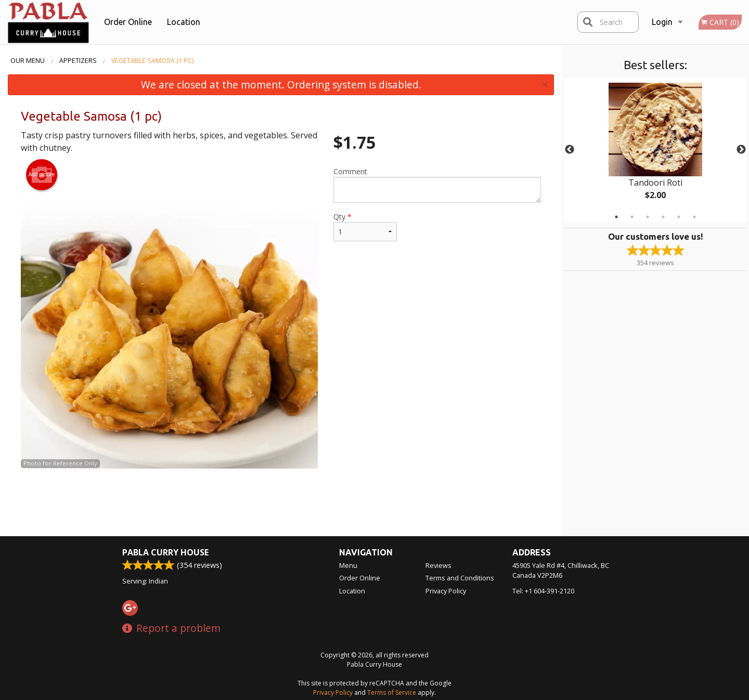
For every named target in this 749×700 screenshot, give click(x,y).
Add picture (42, 175)
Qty (365, 226)
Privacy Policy (446, 591)
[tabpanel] (655, 150)
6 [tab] (694, 217)
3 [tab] (648, 217)
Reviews (438, 565)
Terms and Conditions (460, 578)
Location (184, 22)
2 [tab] (632, 217)
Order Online (128, 22)
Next (741, 150)
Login (662, 22)
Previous (570, 150)
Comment (437, 185)
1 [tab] (616, 217)
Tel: (543, 591)
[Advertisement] (281, 502)
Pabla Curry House (165, 552)
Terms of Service (392, 692)
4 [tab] (663, 217)
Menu (348, 565)
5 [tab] (679, 217)
